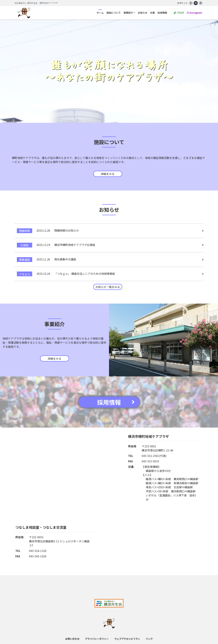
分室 (152, 13)
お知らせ (143, 13)
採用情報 (162, 13)
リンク (149, 635)
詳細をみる (108, 174)
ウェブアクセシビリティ (127, 635)
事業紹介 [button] (128, 13)
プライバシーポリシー (97, 635)
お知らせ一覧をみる (108, 284)
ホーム (100, 13)
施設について (114, 13)
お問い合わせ (72, 635)
